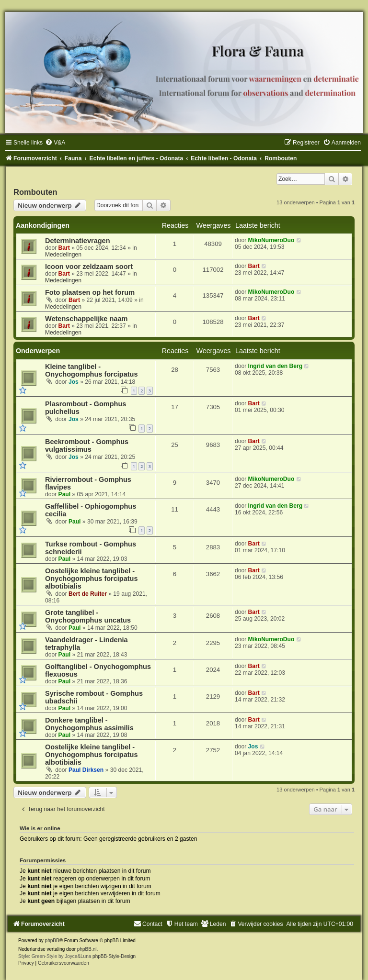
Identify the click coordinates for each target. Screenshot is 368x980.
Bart (64, 248)
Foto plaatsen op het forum (90, 292)
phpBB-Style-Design (114, 956)
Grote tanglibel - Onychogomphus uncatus (88, 616)
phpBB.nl (87, 949)
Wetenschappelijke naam (86, 319)
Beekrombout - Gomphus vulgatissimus (87, 445)
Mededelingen (63, 255)
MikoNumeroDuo (271, 240)
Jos (74, 382)
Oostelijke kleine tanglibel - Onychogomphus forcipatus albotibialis (92, 579)
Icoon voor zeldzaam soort (89, 267)
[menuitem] (55, 143)
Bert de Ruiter (88, 594)
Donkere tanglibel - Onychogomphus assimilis (89, 724)
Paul (65, 494)
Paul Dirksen (86, 770)
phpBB (52, 941)
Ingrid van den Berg (276, 366)
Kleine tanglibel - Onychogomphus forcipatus (92, 370)
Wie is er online (40, 828)
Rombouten (35, 192)
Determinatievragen (78, 241)
